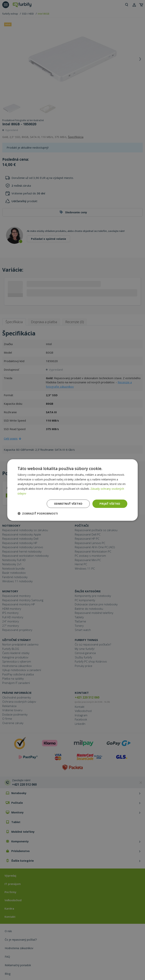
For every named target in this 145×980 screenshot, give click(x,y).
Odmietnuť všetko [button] (68, 504)
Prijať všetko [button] (110, 504)
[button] (38, 513)
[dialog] (72, 490)
